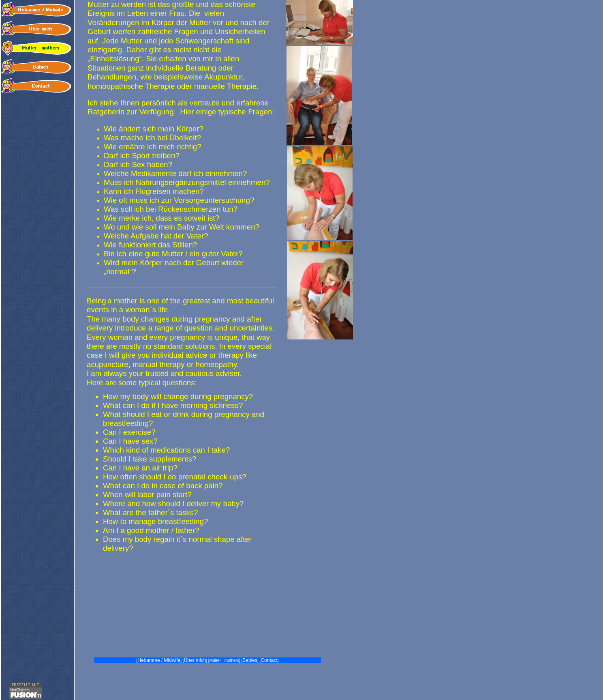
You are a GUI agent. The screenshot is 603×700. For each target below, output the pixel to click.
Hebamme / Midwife (159, 660)
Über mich (195, 660)
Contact (269, 660)
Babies (250, 660)
